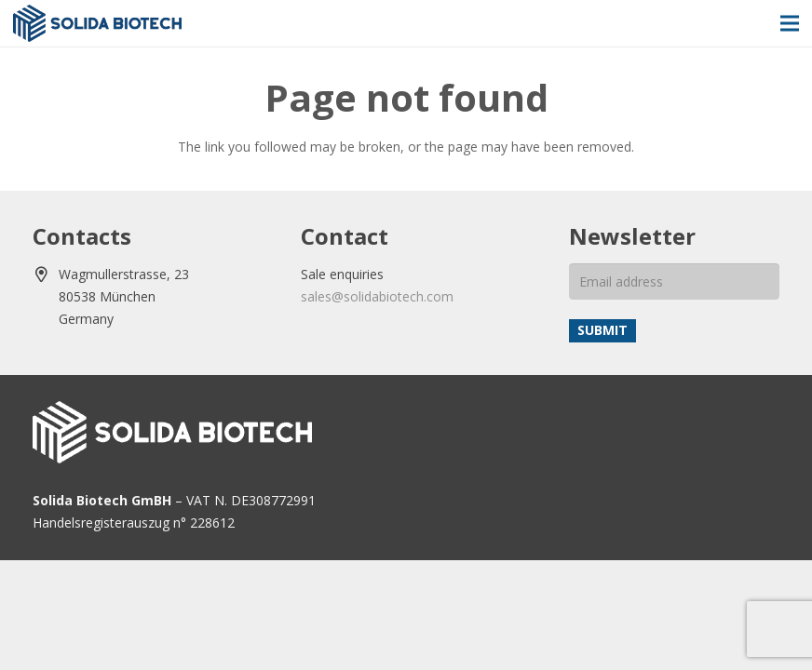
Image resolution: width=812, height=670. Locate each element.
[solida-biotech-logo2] (97, 23)
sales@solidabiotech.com (377, 296)
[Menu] (790, 23)
